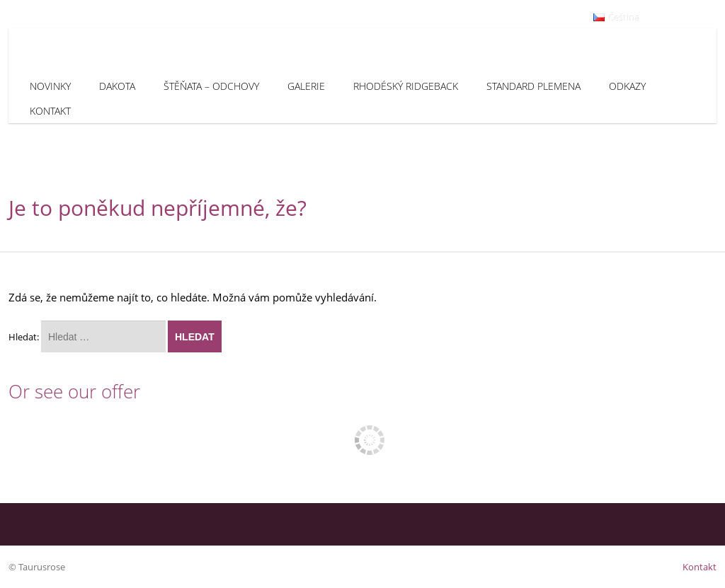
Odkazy (627, 86)
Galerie (306, 86)
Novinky (50, 86)
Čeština (617, 18)
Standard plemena (533, 86)
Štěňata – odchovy (211, 86)
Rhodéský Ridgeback (406, 86)
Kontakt (50, 111)
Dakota (117, 86)
